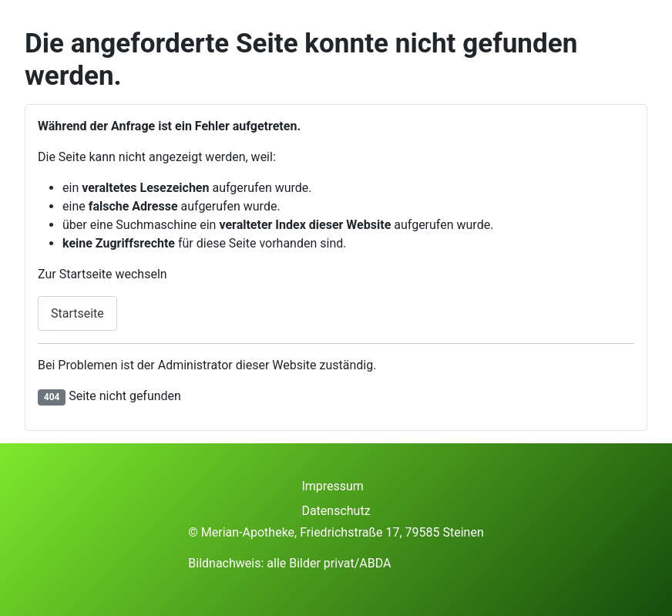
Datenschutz (336, 511)
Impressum (333, 486)
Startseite (77, 313)
